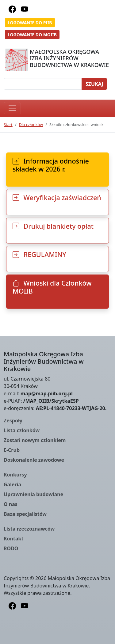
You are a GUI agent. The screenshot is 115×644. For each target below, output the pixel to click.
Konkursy (15, 475)
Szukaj (94, 84)
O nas (11, 504)
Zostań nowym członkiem (35, 440)
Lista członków (22, 430)
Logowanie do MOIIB (32, 35)
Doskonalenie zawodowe (34, 460)
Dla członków (31, 124)
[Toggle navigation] (12, 108)
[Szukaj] (43, 84)
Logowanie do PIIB (30, 23)
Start (8, 124)
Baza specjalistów (25, 514)
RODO (11, 548)
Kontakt (13, 539)
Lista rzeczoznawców (29, 529)
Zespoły (13, 421)
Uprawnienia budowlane (33, 494)
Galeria (12, 484)
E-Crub (12, 450)
